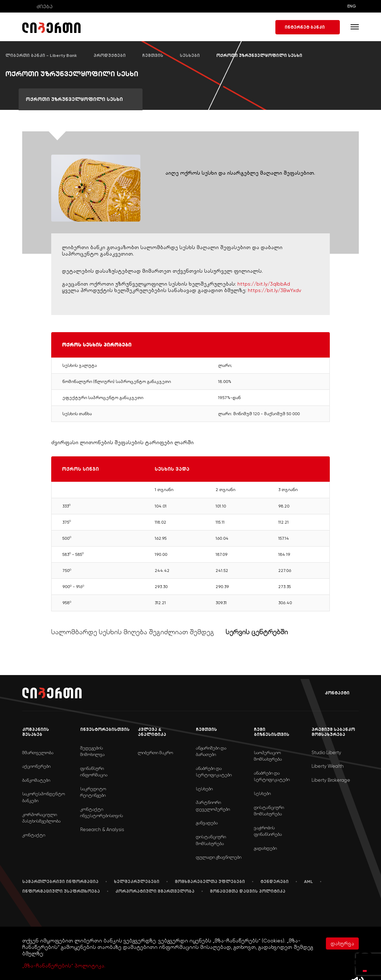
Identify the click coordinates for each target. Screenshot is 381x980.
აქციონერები (36, 766)
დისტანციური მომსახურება (211, 840)
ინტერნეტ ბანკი (308, 27)
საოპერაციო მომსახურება (268, 756)
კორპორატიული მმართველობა (155, 891)
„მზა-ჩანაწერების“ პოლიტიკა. (64, 966)
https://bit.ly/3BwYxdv (274, 290)
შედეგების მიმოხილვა (92, 751)
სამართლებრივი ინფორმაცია (60, 882)
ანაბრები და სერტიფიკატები (214, 772)
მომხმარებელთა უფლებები (210, 882)
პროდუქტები (110, 55)
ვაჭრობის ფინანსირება (268, 831)
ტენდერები (274, 882)
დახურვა (342, 943)
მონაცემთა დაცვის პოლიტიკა (248, 891)
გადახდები (265, 848)
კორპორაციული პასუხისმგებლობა (41, 818)
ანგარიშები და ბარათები (211, 751)
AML (308, 882)
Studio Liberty (326, 753)
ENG (352, 6)
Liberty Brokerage (331, 780)
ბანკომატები (36, 780)
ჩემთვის (153, 55)
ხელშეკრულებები (137, 882)
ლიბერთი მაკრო (155, 753)
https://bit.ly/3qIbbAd (264, 284)
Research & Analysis (102, 829)
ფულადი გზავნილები (219, 857)
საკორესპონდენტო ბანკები (44, 797)
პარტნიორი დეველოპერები (213, 806)
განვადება (207, 823)
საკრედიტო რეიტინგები (93, 792)
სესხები (190, 55)
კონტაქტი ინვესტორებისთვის (102, 812)
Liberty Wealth (328, 766)
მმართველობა (38, 753)
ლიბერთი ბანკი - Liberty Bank (41, 55)
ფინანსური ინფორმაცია (94, 772)
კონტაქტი (332, 693)
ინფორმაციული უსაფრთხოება (61, 891)
